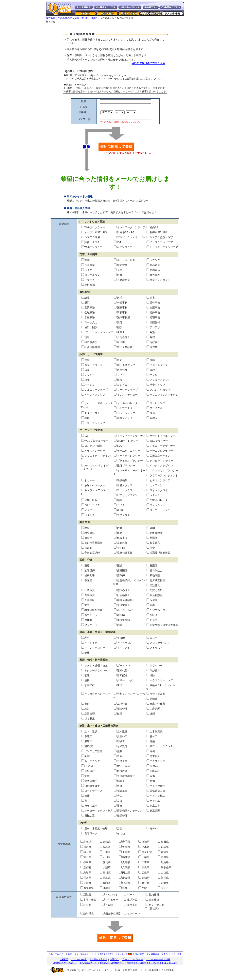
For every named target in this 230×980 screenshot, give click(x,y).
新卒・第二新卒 (81, 958)
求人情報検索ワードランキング (114, 958)
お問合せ (114, 964)
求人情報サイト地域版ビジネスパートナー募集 (158, 958)
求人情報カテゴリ (88, 967)
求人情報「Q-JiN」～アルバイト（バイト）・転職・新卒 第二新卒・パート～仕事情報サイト (116, 974)
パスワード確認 (79, 964)
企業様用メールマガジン (65, 967)
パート (94, 958)
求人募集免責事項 (98, 964)
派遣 (70, 958)
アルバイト (60, 958)
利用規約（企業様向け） (112, 967)
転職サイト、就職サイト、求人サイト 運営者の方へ (152, 967)
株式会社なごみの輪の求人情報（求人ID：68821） (73, 18)
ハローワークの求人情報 (158, 964)
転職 (51, 958)
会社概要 (64, 964)
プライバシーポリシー (133, 964)
